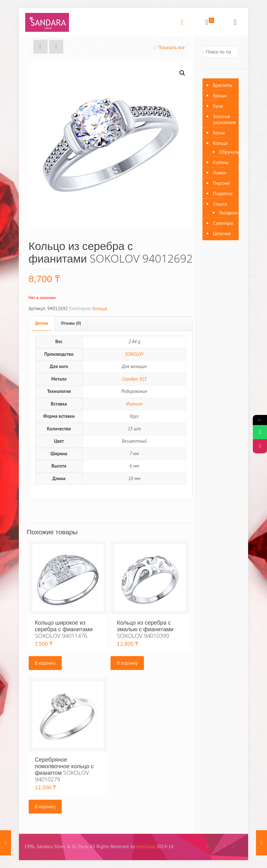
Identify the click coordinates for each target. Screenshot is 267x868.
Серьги (220, 204)
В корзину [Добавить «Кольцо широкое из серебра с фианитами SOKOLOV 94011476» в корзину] (45, 663)
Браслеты (223, 85)
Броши (220, 96)
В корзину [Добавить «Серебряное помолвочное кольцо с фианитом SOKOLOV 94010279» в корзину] (45, 806)
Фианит (134, 404)
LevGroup (146, 846)
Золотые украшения (224, 119)
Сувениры (223, 223)
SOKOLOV (134, 354)
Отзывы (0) (71, 323)
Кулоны (221, 162)
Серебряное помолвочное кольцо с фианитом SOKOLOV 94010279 (64, 769)
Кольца (100, 308)
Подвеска (223, 193)
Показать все (168, 47)
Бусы (218, 106)
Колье (219, 133)
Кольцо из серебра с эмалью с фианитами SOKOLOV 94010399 (145, 629)
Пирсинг (222, 183)
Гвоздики (226, 213)
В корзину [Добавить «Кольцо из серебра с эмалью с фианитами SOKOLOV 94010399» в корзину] (127, 663)
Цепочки (222, 233)
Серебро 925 (134, 379)
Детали (42, 323)
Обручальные (226, 152)
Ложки (220, 173)
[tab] (42, 323)
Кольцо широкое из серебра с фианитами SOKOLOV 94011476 (64, 629)
